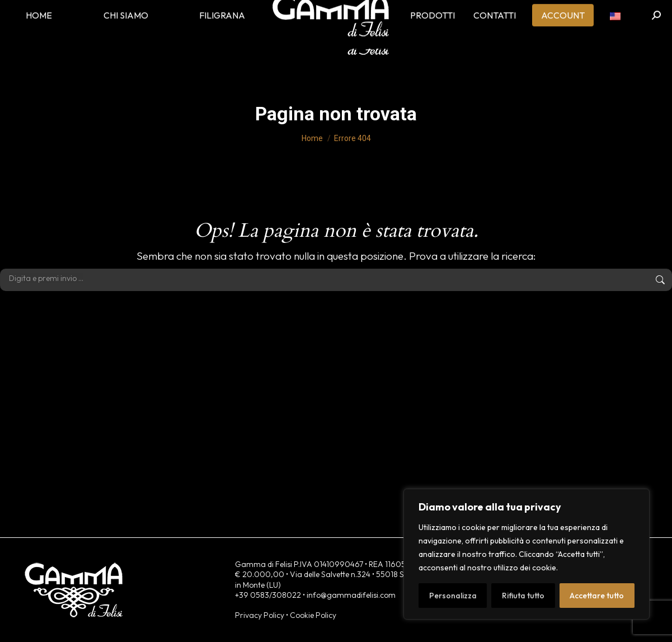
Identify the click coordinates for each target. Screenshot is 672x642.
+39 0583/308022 (268, 595)
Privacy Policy (260, 615)
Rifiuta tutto (523, 596)
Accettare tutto (597, 596)
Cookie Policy (313, 615)
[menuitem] (615, 34)
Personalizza (453, 596)
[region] (527, 554)
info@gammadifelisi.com (351, 595)
